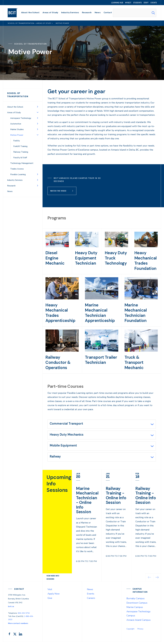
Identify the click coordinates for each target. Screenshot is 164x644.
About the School (15, 107)
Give (50, 600)
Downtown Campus (137, 605)
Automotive (16, 124)
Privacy (140, 631)
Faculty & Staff (20, 158)
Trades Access (17, 169)
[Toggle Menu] (38, 107)
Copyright (130, 631)
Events (91, 596)
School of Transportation (18, 95)
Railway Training (21, 152)
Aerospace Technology (21, 118)
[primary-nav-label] (30, 13)
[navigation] (15, 13)
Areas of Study (14, 113)
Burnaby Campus (135, 601)
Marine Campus (135, 609)
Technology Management (22, 163)
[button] (157, 580)
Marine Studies (17, 129)
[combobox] (135, 13)
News (10, 191)
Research (11, 186)
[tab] (102, 424)
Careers (91, 600)
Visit (50, 592)
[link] (87, 528)
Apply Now (54, 596)
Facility (17, 141)
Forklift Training (20, 146)
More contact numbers (18, 626)
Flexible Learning (18, 174)
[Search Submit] (153, 13)
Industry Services (15, 180)
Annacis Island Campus (139, 622)
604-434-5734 (24, 615)
